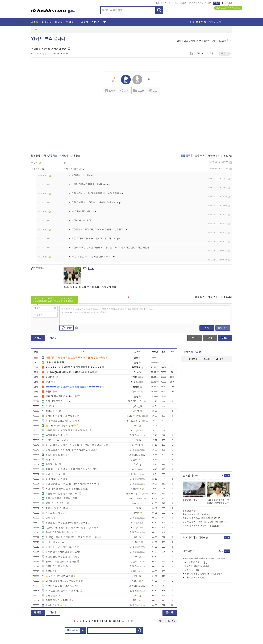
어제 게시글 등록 (206, 22)
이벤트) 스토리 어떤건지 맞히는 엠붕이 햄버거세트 (69, 537)
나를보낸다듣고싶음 (54, 440)
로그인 (217, 3)
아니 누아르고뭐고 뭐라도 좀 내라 (61, 421)
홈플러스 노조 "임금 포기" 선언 (197, 514)
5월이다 (48, 518)
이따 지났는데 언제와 (54, 479)
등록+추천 (223, 328)
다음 (128, 621)
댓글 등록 (186, 156)
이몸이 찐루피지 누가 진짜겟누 (59, 416)
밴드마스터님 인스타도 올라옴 (59, 562)
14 (119, 621)
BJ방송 (96, 22)
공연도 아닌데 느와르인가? (57, 600)
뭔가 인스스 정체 (52, 474)
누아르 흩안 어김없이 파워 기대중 (61, 557)
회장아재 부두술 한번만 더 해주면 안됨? (203, 574)
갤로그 (183, 3)
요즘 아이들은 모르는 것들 (59, 498)
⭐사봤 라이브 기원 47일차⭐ (59, 426)
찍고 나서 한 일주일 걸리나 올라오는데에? (65, 489)
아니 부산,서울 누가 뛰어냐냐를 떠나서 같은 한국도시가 (207, 559)
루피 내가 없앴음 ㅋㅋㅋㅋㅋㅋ (59, 401)
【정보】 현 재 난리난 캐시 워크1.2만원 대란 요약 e (70, 528)
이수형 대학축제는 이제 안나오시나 (61, 552)
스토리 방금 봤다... (53, 513)
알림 (220, 359)
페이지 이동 (167, 621)
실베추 (110, 91)
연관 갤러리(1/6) (192, 41)
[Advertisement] (132, 124)
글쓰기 (225, 338)
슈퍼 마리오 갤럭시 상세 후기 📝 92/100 (201, 518)
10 (102, 621)
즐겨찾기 (193, 359)
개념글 (53, 338)
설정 (179, 41)
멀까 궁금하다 (51, 596)
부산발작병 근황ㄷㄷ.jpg (196, 562)
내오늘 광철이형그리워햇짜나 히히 (61, 581)
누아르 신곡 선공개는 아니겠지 (59, 547)
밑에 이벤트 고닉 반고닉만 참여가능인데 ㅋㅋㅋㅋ (69, 484)
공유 (124, 91)
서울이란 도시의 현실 (195, 578)
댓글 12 (225, 53)
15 (123, 621)
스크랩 (191, 54)
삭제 (231, 163)
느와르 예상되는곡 (53, 542)
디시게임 (192, 3)
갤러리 (35, 22)
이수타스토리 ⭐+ (53, 605)
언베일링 (48, 406)
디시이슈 (203, 538)
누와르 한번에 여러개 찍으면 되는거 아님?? (66, 430)
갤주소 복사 (209, 41)
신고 (153, 91)
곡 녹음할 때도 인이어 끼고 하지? (60, 591)
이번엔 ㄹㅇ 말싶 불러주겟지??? (60, 494)
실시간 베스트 (191, 476)
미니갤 (167, 3)
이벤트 (200, 3)
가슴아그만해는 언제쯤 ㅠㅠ (58, 532)
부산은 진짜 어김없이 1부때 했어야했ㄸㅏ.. (65, 523)
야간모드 (227, 3)
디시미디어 (189, 538)
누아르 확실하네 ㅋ (53, 435)
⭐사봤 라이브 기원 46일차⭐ (59, 576)
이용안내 (222, 41)
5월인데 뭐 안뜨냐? (53, 508)
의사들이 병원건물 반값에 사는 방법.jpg (201, 526)
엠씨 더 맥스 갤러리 (48, 39)
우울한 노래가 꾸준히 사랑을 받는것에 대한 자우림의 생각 (206, 522)
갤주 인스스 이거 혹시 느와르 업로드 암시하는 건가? (70, 469)
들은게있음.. (50, 464)
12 (110, 621)
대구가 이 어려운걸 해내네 (197, 566)
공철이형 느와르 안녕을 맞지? (59, 586)
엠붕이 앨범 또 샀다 (54, 455)
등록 (207, 328)
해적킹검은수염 (51, 411)
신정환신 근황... (190, 511)
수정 (194, 338)
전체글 (38, 338)
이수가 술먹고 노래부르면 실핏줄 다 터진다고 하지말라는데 (74, 445)
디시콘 (208, 3)
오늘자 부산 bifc (192, 570)
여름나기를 (49, 571)
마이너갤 (159, 3)
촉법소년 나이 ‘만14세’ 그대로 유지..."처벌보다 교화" (90, 287)
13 (114, 621)
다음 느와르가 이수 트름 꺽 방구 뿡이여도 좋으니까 (69, 450)
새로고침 (228, 156)
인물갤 (175, 3)
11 (106, 621)
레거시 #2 (49, 460)
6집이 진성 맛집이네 (54, 503)
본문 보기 (200, 156)
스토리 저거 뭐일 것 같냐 (56, 566)
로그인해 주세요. (193, 352)
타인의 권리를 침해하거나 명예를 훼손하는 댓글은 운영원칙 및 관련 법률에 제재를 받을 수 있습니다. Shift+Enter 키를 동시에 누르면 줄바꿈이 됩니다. (108, 311)
